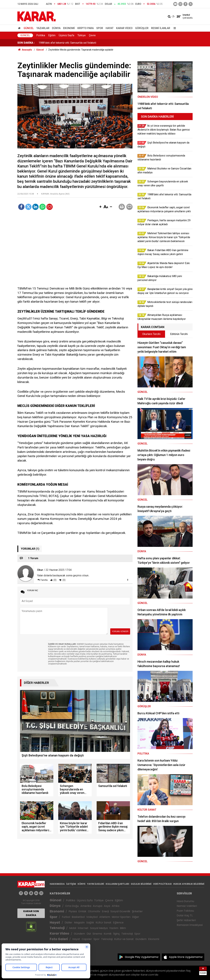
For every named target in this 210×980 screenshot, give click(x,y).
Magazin (79, 923)
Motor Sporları (121, 917)
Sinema (97, 934)
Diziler (68, 923)
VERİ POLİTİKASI (162, 884)
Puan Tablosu (185, 911)
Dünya (56, 28)
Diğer (136, 917)
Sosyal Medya (99, 928)
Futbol (66, 917)
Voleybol (92, 917)
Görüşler (142, 28)
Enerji (105, 911)
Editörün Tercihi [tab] (179, 334)
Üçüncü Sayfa (66, 35)
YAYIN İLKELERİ (96, 884)
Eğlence (118, 923)
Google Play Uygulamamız (142, 957)
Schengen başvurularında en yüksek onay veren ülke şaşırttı (72, 43)
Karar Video (124, 28)
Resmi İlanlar (161, 28)
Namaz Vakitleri (187, 906)
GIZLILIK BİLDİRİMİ (141, 884)
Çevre (92, 35)
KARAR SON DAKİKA (31, 913)
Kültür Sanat (104, 923)
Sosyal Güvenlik (120, 911)
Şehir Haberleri (186, 920)
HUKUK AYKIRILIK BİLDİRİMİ (189, 884)
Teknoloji (57, 928)
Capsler (87, 939)
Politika (41, 35)
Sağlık (90, 923)
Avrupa (98, 906)
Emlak (82, 911)
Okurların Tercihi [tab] (151, 334)
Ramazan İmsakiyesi (190, 925)
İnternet (83, 928)
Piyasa (73, 911)
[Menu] (174, 28)
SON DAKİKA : (26, 43)
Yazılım (114, 928)
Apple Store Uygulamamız (186, 957)
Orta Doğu (72, 906)
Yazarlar (43, 28)
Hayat (110, 28)
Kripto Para (86, 28)
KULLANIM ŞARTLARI (117, 884)
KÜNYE (82, 884)
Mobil (73, 928)
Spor (100, 28)
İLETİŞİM (71, 884)
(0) (55, 580)
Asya (107, 906)
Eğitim (52, 35)
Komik (108, 934)
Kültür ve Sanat (124, 939)
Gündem (79, 934)
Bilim (123, 928)
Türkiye (82, 35)
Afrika (115, 906)
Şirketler (137, 911)
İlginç (116, 934)
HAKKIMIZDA (57, 884)
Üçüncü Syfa (85, 900)
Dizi (89, 934)
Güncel (29, 28)
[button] (100, 207)
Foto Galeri (59, 939)
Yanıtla (44, 580)
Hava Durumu (185, 901)
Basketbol (78, 917)
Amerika (86, 906)
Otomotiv (94, 911)
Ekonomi (69, 28)
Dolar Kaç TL (185, 915)
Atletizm (105, 917)
